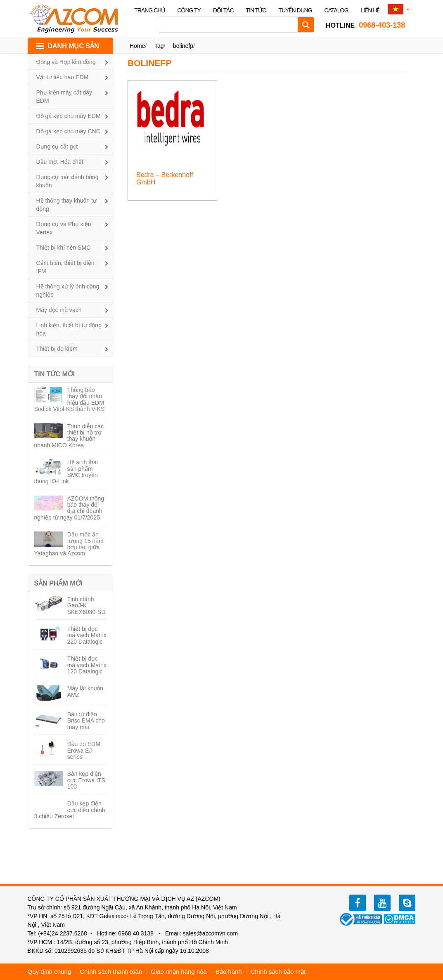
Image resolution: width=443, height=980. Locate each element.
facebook (358, 903)
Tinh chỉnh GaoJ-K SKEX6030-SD (86, 606)
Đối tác (223, 10)
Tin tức (256, 10)
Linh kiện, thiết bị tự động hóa (69, 329)
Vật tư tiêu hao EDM (63, 77)
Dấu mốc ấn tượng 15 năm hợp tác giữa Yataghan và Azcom (69, 544)
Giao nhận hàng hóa (179, 972)
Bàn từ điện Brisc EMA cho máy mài (86, 721)
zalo (407, 903)
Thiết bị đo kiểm (57, 349)
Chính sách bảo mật (278, 972)
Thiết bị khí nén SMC (64, 248)
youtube (382, 903)
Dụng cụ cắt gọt (57, 146)
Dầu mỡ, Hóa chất (60, 162)
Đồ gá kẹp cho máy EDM (69, 116)
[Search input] (230, 25)
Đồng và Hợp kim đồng (66, 62)
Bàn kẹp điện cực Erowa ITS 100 (86, 780)
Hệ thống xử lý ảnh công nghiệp (68, 290)
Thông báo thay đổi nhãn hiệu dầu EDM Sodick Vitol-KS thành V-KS (70, 399)
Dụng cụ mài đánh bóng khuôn (68, 181)
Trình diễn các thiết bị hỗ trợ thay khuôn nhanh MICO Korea (69, 436)
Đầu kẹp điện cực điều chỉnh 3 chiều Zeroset (70, 810)
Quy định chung (50, 972)
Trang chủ (149, 10)
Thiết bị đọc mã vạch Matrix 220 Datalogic (87, 635)
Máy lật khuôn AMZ (85, 691)
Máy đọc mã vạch (59, 310)
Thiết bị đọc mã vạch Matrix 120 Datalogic (87, 665)
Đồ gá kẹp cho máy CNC (68, 131)
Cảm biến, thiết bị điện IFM (65, 267)
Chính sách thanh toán (111, 972)
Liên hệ (370, 10)
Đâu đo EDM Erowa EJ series (84, 750)
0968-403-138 (365, 25)
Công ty (189, 10)
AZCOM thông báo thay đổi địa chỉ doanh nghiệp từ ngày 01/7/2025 (69, 508)
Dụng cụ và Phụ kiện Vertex (64, 228)
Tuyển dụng (295, 10)
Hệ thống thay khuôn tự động (66, 205)
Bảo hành (229, 972)
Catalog (336, 10)
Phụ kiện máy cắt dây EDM (64, 97)
